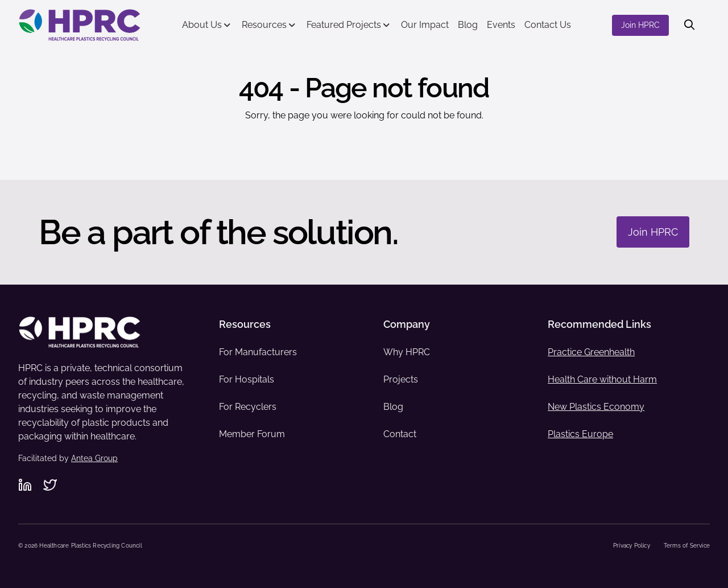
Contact (400, 434)
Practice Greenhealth (591, 352)
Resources (264, 25)
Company (407, 324)
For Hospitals (247, 379)
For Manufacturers (258, 352)
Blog (468, 25)
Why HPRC (407, 352)
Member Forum (252, 434)
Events (501, 25)
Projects (401, 379)
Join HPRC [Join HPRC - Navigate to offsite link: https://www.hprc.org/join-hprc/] (640, 25)
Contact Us (548, 25)
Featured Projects (344, 25)
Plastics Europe (580, 434)
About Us (202, 25)
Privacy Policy (632, 546)
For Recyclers (248, 407)
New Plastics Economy (596, 407)
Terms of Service (687, 546)
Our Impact (425, 25)
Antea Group (94, 458)
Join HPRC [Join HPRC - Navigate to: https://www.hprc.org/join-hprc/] (653, 232)
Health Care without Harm (602, 379)
